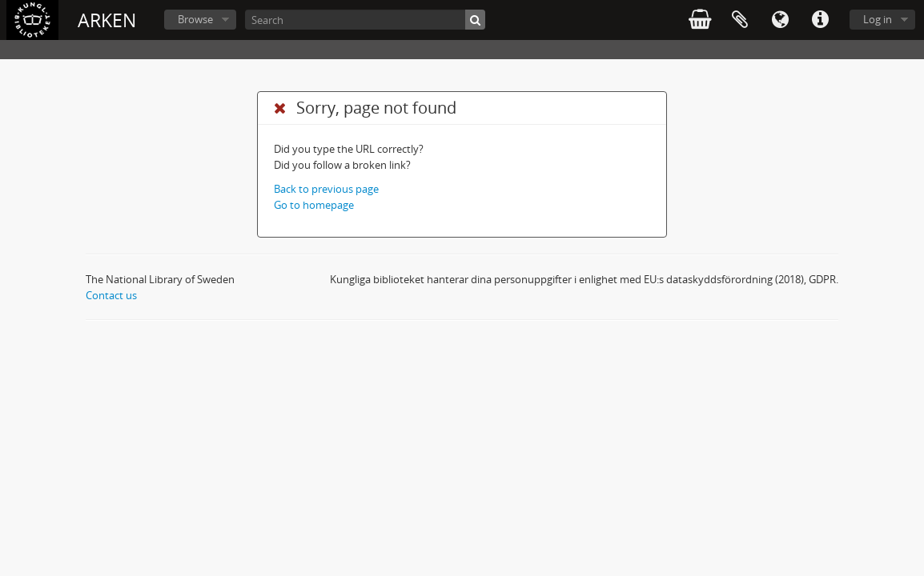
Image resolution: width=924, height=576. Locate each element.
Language (780, 20)
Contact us (111, 295)
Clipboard (740, 20)
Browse (195, 19)
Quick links (820, 20)
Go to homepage (314, 205)
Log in (878, 19)
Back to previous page (326, 189)
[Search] (365, 20)
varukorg (700, 20)
